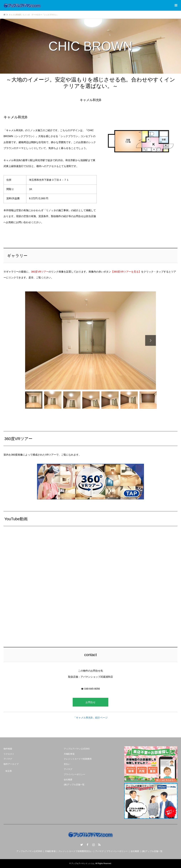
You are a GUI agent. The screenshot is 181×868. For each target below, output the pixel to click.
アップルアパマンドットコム (83, 863)
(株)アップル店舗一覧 (74, 785)
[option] (90, 341)
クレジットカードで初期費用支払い (75, 851)
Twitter (82, 845)
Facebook (87, 845)
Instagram (94, 845)
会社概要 (68, 780)
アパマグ (8, 759)
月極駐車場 (69, 754)
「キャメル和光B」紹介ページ (90, 718)
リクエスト (9, 754)
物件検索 (8, 749)
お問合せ (90, 702)
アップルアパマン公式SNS (77, 749)
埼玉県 (9, 771)
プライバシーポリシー (74, 774)
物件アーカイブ (11, 764)
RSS (99, 845)
